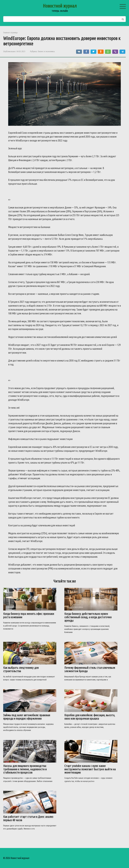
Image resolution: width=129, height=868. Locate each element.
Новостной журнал (60, 6)
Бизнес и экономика (46, 51)
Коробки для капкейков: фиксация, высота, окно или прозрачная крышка (90, 717)
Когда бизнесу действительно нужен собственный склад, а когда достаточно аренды (88, 617)
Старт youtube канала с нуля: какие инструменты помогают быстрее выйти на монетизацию (90, 769)
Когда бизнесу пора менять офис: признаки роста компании (29, 615)
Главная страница (10, 32)
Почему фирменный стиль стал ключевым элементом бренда (90, 669)
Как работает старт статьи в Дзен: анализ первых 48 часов (28, 818)
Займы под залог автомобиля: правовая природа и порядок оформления (27, 717)
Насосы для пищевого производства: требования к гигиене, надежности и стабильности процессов (25, 769)
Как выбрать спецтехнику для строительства (21, 669)
